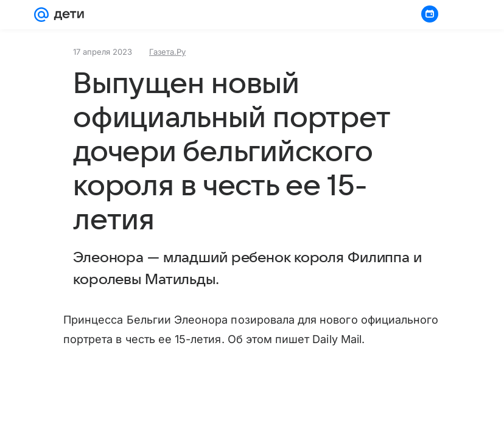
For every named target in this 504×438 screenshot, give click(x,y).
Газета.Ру (167, 52)
